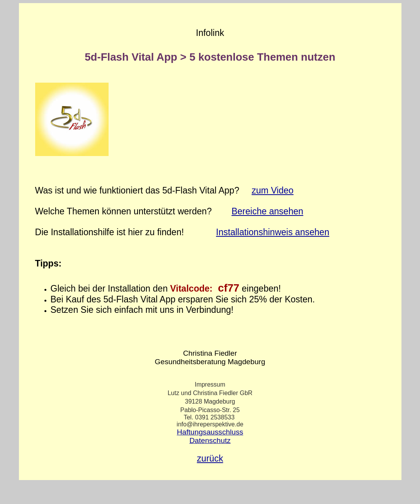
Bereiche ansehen (267, 211)
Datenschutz (210, 440)
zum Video (272, 190)
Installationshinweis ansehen (273, 232)
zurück (210, 458)
